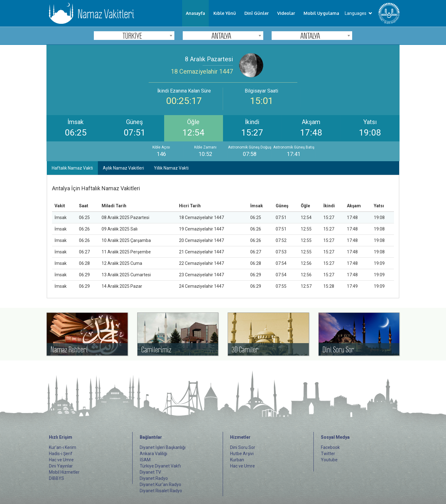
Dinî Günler (257, 13)
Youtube (329, 460)
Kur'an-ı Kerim (63, 447)
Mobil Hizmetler (64, 472)
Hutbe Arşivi (242, 454)
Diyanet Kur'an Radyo (160, 485)
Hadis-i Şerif (61, 454)
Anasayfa (195, 13)
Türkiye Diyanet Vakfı (160, 466)
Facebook (330, 447)
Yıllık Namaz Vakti (171, 168)
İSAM (145, 460)
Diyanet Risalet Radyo (161, 491)
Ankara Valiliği (153, 454)
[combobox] (134, 36)
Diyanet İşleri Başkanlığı (163, 447)
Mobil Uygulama (321, 13)
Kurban (237, 460)
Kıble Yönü (225, 13)
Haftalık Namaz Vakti (72, 168)
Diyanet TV (150, 472)
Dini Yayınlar (61, 466)
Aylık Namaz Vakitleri (123, 168)
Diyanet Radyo (154, 478)
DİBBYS (57, 478)
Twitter (328, 454)
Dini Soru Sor (243, 447)
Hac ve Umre (61, 460)
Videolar (286, 13)
